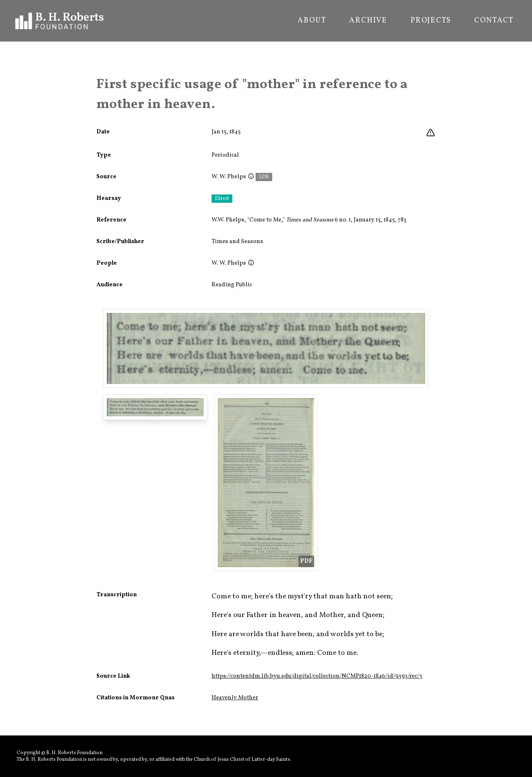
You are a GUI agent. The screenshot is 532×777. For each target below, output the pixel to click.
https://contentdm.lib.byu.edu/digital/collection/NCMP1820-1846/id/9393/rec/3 (317, 676)
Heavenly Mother (235, 698)
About (312, 21)
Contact (494, 21)
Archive (368, 21)
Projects (431, 21)
